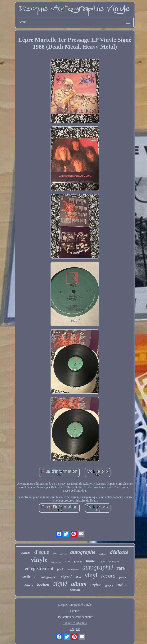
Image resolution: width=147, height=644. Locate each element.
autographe (83, 552)
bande (26, 553)
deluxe (29, 585)
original (63, 554)
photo (61, 569)
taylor (96, 585)
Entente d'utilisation (75, 623)
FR (78, 629)
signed (66, 576)
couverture (73, 570)
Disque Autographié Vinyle (75, 605)
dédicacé (119, 552)
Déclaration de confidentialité (75, 617)
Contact (75, 611)
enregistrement (39, 568)
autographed (49, 577)
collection (114, 562)
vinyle (39, 559)
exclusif (103, 554)
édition (75, 590)
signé (60, 583)
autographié (98, 567)
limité (90, 561)
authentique (56, 562)
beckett (43, 585)
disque (42, 552)
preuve (109, 586)
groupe (78, 562)
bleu (78, 577)
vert (55, 554)
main (121, 585)
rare (121, 568)
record (108, 576)
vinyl (91, 575)
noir (68, 561)
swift (26, 577)
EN (72, 629)
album (79, 584)
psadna (123, 577)
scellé (102, 561)
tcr (35, 577)
